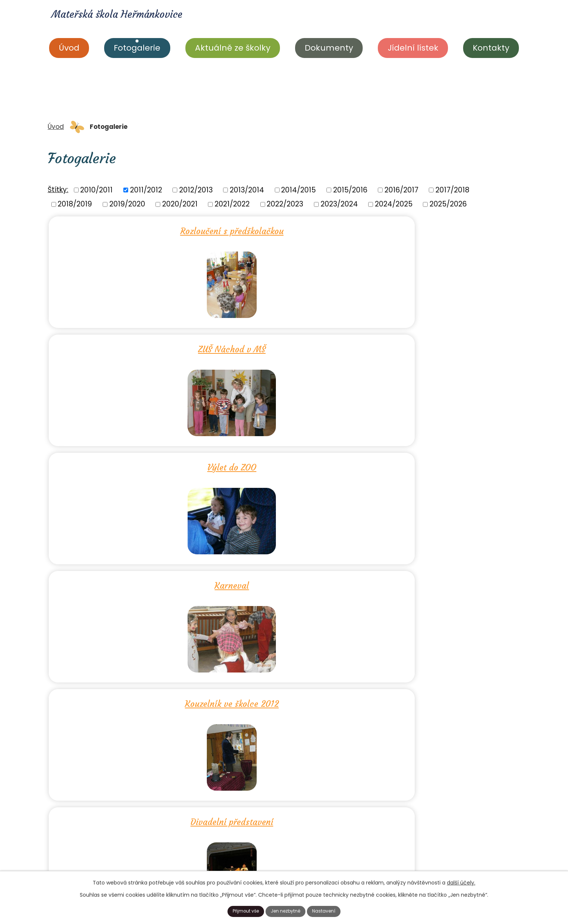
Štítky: (58, 190)
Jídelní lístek (413, 48)
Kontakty (491, 48)
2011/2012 (146, 190)
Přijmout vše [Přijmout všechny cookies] (239, 911)
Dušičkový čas (127, 576)
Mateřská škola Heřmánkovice (142, 17)
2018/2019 (75, 204)
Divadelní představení (442, 345)
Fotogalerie (137, 48)
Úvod (69, 48)
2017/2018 (452, 190)
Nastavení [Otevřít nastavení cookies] (331, 911)
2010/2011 (96, 190)
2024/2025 (394, 204)
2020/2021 (180, 204)
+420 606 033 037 (292, 863)
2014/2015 (298, 190)
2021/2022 (232, 204)
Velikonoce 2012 (284, 461)
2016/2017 (401, 190)
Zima (126, 461)
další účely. (461, 881)
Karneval (126, 345)
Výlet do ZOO (442, 230)
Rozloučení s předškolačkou (126, 230)
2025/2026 (448, 204)
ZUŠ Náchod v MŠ (284, 230)
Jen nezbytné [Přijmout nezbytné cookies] (287, 911)
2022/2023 (285, 204)
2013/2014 (247, 190)
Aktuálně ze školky (233, 48)
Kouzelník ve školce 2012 (284, 345)
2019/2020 (127, 204)
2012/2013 (196, 190)
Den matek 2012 (442, 461)
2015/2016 (350, 190)
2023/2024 (339, 204)
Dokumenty (329, 48)
